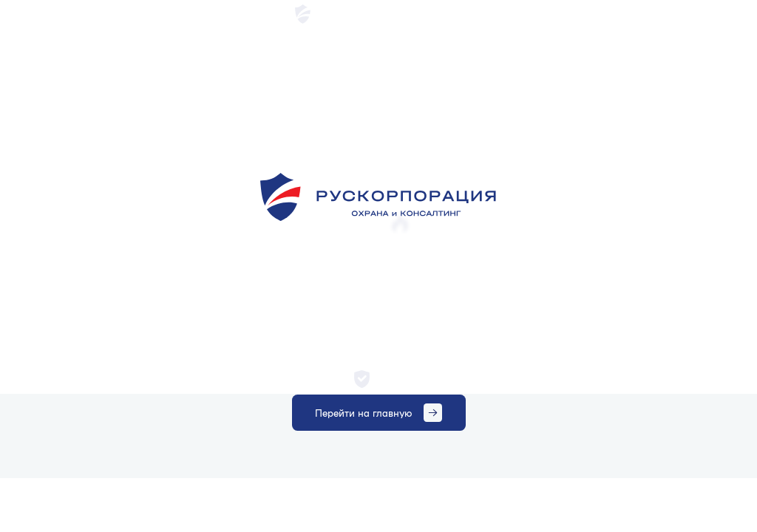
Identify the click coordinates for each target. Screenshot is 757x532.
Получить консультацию (639, 51)
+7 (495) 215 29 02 (708, 13)
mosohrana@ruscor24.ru (612, 13)
